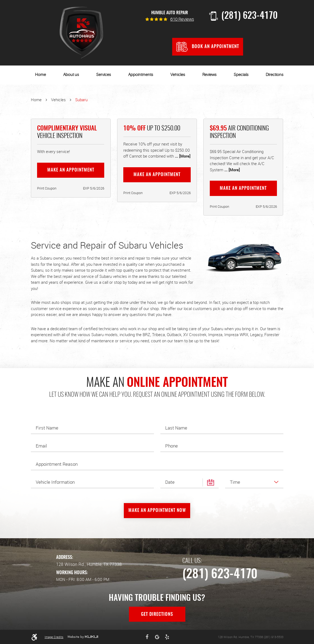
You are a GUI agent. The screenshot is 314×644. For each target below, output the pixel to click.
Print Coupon (47, 188)
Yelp (167, 637)
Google (157, 637)
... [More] (182, 156)
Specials (241, 75)
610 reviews (182, 20)
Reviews (209, 75)
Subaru (81, 100)
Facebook (147, 637)
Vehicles (178, 75)
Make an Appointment (71, 170)
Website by (83, 637)
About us (71, 75)
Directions (275, 75)
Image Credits (54, 637)
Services (104, 75)
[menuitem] (40, 75)
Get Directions (157, 614)
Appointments (141, 75)
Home (40, 75)
